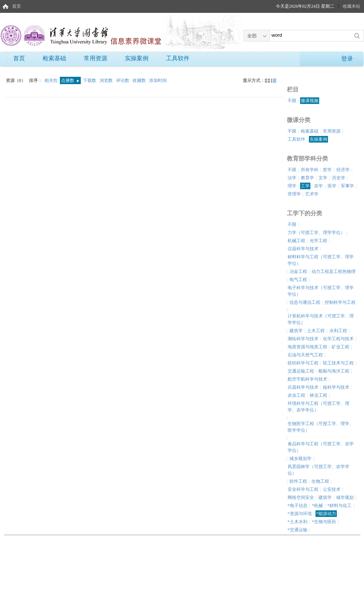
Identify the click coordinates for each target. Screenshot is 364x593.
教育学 (307, 178)
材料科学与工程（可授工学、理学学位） (321, 260)
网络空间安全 (301, 497)
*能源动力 (326, 514)
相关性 (52, 80)
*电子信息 (298, 506)
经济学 (343, 170)
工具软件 (178, 58)
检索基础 (54, 58)
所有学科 (310, 170)
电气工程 (298, 280)
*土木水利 (298, 522)
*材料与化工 (339, 506)
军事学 (347, 186)
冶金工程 (298, 272)
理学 (292, 186)
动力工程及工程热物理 (334, 272)
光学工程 (318, 241)
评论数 (123, 80)
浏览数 (107, 80)
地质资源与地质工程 (307, 347)
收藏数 (140, 80)
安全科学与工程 (303, 489)
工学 (305, 186)
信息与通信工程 (305, 302)
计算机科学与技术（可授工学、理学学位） (321, 319)
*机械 (317, 506)
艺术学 (312, 194)
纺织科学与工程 (303, 363)
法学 (292, 178)
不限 (292, 101)
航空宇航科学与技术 (307, 379)
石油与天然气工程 (305, 355)
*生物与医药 (324, 522)
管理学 (294, 194)
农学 (318, 186)
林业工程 (318, 395)
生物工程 (320, 481)
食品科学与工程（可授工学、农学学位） (321, 447)
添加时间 (158, 80)
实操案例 (137, 58)
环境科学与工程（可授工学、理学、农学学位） (318, 407)
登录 (347, 59)
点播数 (70, 80)
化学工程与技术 (338, 339)
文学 (323, 178)
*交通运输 (298, 530)
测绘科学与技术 (303, 339)
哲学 (327, 170)
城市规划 (345, 497)
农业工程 (296, 395)
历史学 (339, 178)
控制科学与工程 (340, 302)
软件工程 (298, 481)
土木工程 (316, 331)
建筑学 (296, 331)
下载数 (90, 80)
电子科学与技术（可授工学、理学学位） (321, 291)
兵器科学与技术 (303, 387)
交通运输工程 (301, 371)
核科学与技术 (336, 387)
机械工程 (296, 241)
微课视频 (310, 101)
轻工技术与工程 (338, 363)
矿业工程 (340, 347)
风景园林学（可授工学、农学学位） (318, 470)
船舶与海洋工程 (334, 371)
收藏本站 (352, 6)
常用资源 (95, 58)
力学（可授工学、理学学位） (316, 233)
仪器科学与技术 (303, 249)
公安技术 (332, 489)
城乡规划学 (300, 459)
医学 (332, 186)
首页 (17, 6)
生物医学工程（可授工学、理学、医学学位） (321, 427)
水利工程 (338, 331)
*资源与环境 (300, 514)
